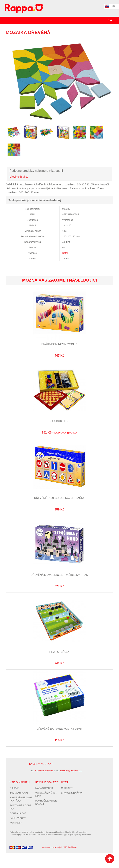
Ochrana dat (18, 813)
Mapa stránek (44, 788)
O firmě (14, 788)
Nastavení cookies (50, 847)
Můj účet (67, 788)
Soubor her (59, 421)
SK (113, 6)
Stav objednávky (72, 793)
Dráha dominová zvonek (59, 344)
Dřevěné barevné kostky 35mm (59, 729)
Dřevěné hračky (19, 177)
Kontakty (16, 823)
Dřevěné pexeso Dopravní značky (59, 498)
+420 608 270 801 (44, 771)
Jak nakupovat (19, 793)
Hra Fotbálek (59, 652)
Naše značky (18, 818)
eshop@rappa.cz (71, 771)
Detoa (65, 253)
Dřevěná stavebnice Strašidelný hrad (59, 575)
